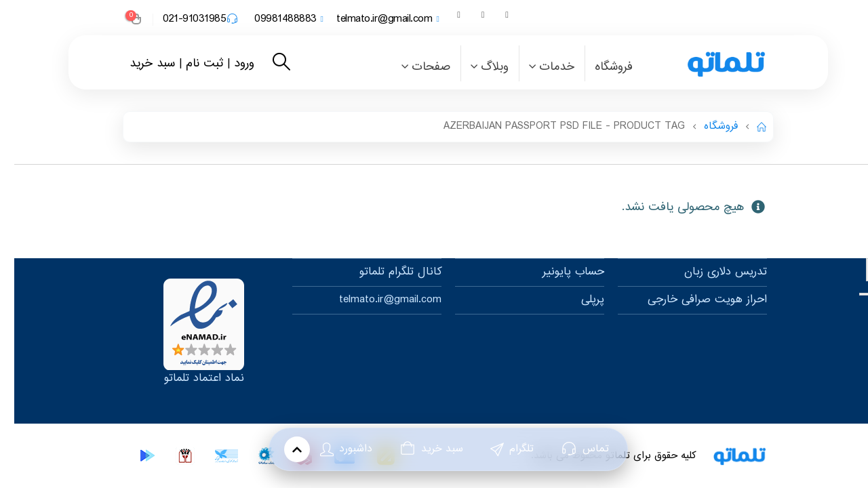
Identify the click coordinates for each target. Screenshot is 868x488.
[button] (267, 63)
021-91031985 (186, 20)
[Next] (850, 294)
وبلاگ (480, 67)
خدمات (542, 67)
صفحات (417, 67)
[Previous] (863, 294)
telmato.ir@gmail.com (373, 19)
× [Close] (860, 270)
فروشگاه (599, 67)
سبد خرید (138, 64)
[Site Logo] (695, 64)
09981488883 (274, 19)
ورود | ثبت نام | (202, 64)
